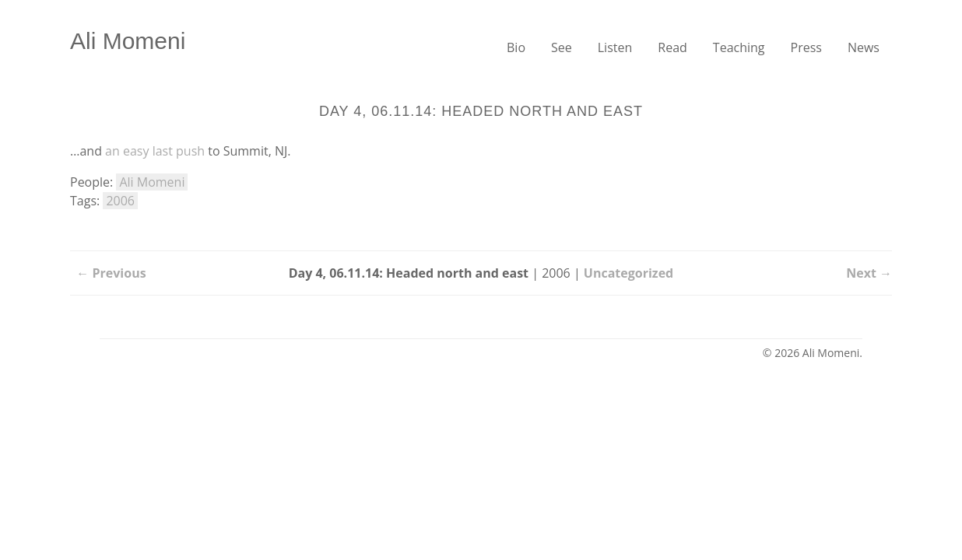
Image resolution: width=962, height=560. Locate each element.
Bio (516, 47)
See (562, 47)
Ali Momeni (128, 41)
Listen (615, 47)
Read (672, 47)
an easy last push (155, 151)
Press (806, 47)
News (864, 47)
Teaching (739, 47)
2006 (120, 201)
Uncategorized (628, 273)
